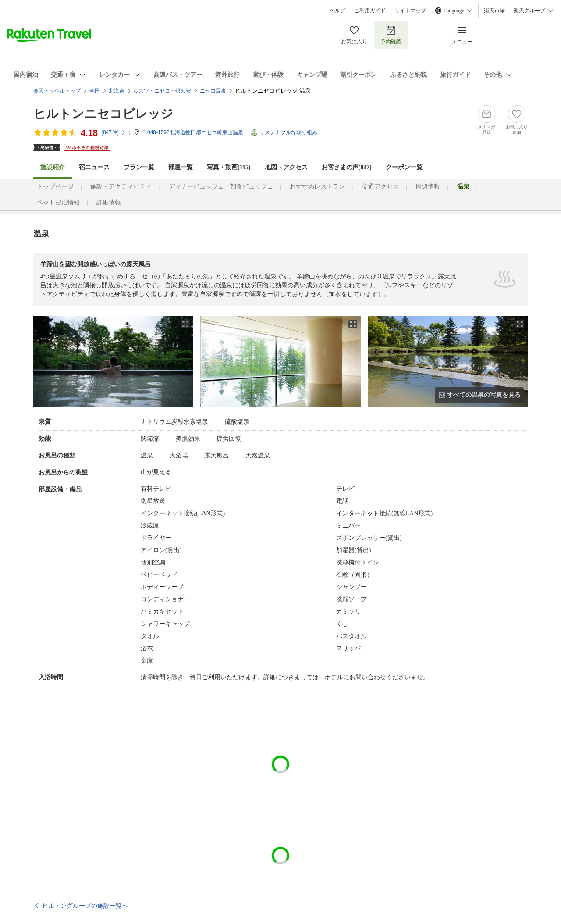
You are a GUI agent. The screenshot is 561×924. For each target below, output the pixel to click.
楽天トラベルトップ (57, 91)
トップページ (55, 187)
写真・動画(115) (229, 167)
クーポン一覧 (404, 167)
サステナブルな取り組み (288, 132)
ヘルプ (337, 11)
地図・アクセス (286, 167)
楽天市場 (494, 11)
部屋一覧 (181, 167)
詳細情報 (109, 202)
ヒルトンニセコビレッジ (103, 114)
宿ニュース (94, 167)
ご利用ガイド (370, 11)
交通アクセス (380, 187)
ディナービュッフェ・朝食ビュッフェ (221, 187)
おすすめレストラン (317, 187)
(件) (114, 132)
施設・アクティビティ (121, 187)
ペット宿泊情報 (58, 202)
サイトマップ (410, 11)
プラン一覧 (139, 167)
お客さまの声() (347, 167)
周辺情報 (428, 187)
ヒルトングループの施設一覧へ (85, 906)
